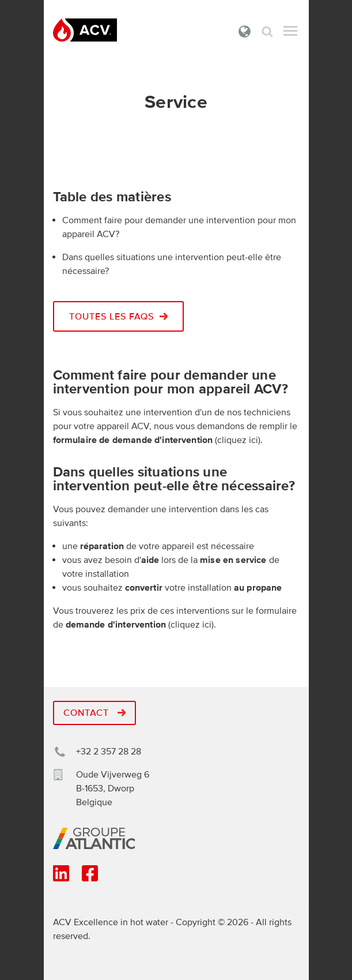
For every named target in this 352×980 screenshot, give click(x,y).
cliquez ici (238, 440)
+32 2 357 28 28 (109, 752)
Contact (95, 713)
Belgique (245, 31)
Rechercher (267, 31)
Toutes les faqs (119, 317)
